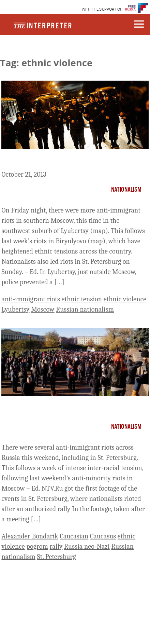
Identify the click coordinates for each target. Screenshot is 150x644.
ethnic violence (125, 299)
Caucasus (103, 536)
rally (56, 546)
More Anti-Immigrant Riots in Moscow (65, 161)
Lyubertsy (15, 309)
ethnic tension (82, 299)
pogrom (37, 546)
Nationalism (126, 190)
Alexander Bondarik (30, 536)
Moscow (43, 309)
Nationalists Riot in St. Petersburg (58, 408)
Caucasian (74, 536)
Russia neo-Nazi (87, 546)
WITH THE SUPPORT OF (102, 9)
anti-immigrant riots (31, 299)
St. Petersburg (57, 557)
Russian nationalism (85, 309)
